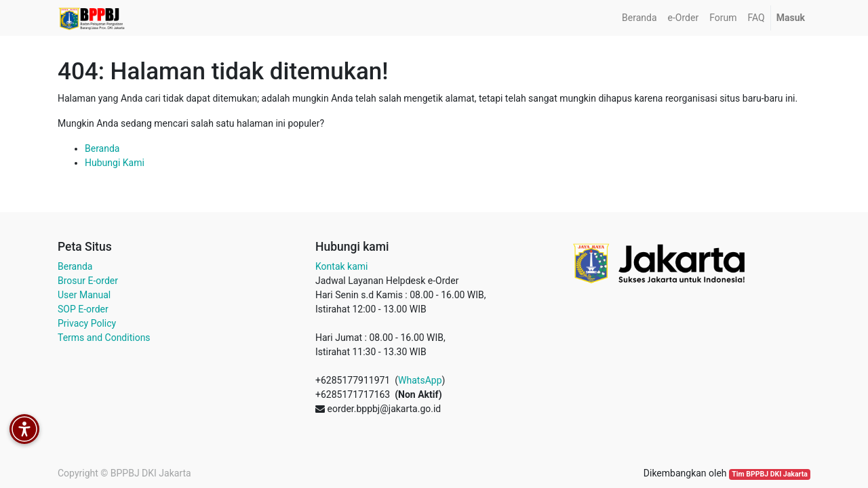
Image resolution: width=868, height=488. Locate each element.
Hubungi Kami (115, 163)
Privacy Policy (87, 323)
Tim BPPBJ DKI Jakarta (770, 474)
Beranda (102, 148)
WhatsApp (420, 380)
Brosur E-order (88, 281)
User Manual (84, 295)
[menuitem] (639, 18)
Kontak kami (341, 266)
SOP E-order (83, 309)
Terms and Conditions (104, 338)
